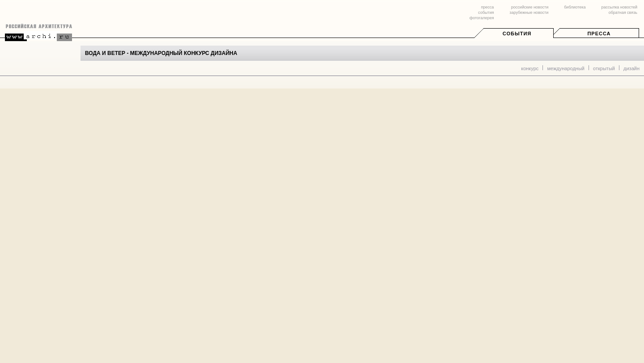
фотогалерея (482, 18)
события (486, 13)
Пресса (599, 34)
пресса (487, 7)
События (517, 34)
